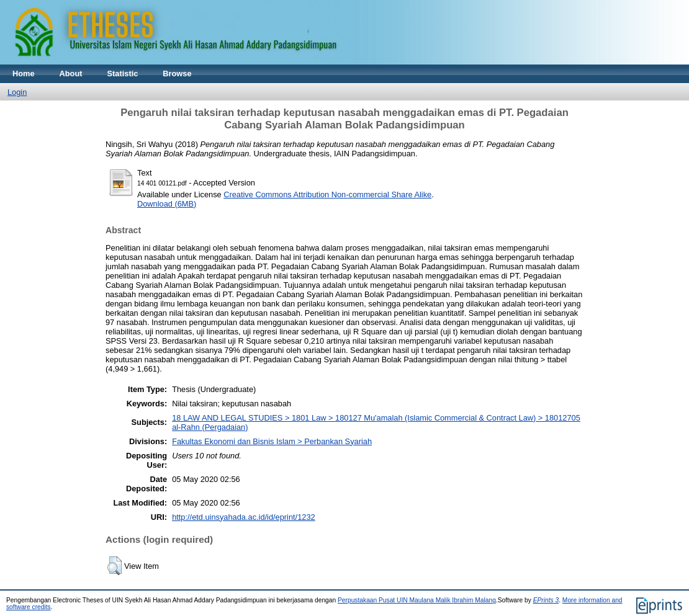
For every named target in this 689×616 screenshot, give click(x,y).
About (71, 74)
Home (24, 74)
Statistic (123, 74)
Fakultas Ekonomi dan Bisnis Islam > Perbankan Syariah (272, 441)
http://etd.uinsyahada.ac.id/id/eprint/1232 (244, 517)
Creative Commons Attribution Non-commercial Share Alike (327, 194)
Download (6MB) (167, 204)
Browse (177, 74)
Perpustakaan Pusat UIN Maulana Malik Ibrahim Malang (417, 600)
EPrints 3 (546, 600)
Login (17, 92)
